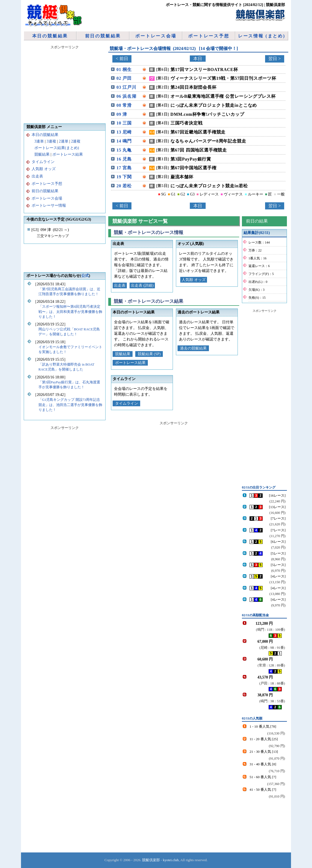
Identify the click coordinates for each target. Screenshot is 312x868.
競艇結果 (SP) (149, 354)
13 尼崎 (124, 132)
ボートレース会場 (156, 36)
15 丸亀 (124, 150)
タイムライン (127, 403)
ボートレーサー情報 (49, 205)
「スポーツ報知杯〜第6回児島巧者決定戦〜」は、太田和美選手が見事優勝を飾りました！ (70, 312)
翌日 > (274, 59)
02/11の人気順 (252, 718)
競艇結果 (123, 354)
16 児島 (124, 159)
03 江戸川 (126, 87)
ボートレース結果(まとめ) (57, 148)
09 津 (122, 114)
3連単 (39, 141)
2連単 (64, 141)
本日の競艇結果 (50, 36)
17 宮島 (124, 168)
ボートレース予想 (209, 36)
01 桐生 (124, 69)
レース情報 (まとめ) (262, 36)
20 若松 (124, 186)
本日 (198, 59)
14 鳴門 (124, 141)
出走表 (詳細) (142, 285)
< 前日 (122, 59)
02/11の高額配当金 (255, 615)
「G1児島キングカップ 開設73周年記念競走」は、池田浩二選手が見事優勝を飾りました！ (70, 405)
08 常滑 (124, 105)
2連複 (76, 141)
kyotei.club (171, 860)
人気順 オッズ (194, 280)
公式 (85, 276)
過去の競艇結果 (193, 348)
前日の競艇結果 (103, 36)
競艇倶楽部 (151, 860)
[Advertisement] (264, 396)
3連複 (51, 141)
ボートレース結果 (130, 363)
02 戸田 (124, 78)
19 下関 (124, 177)
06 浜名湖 (126, 96)
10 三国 (124, 123)
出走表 (120, 285)
